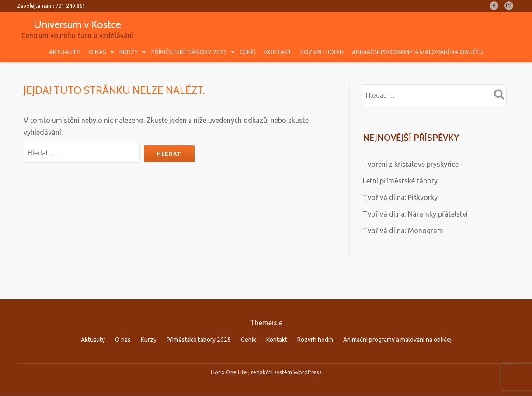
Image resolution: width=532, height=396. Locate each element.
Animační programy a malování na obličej (417, 52)
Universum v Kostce (77, 24)
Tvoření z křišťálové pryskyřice (411, 164)
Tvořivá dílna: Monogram (403, 231)
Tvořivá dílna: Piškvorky (400, 197)
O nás (97, 52)
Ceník (248, 52)
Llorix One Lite (229, 354)
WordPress (308, 354)
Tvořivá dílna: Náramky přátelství (415, 214)
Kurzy (129, 52)
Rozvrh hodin (322, 52)
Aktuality (65, 52)
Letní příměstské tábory (400, 181)
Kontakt (278, 52)
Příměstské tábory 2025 (189, 52)
